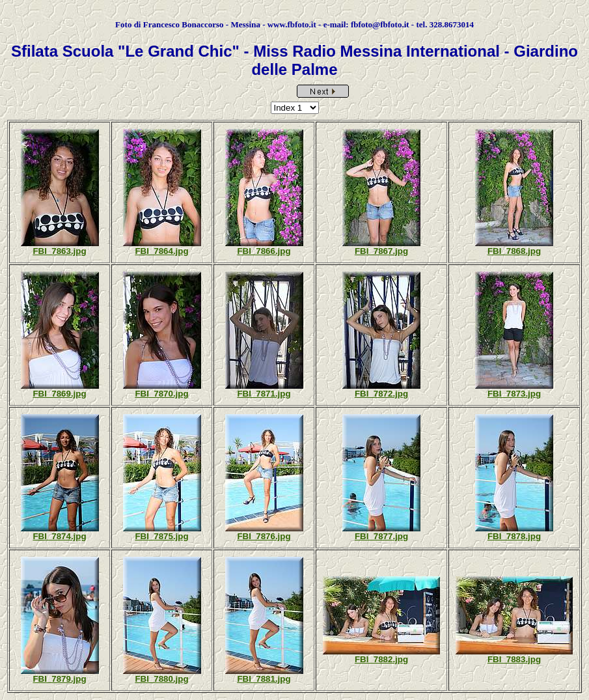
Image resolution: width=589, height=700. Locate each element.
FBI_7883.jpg (514, 659)
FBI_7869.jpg (59, 394)
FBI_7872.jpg (381, 394)
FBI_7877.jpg (381, 536)
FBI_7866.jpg (264, 251)
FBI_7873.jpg (514, 394)
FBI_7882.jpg (381, 659)
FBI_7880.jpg (161, 679)
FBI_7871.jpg (264, 394)
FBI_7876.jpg (264, 536)
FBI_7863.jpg (59, 251)
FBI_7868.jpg (514, 251)
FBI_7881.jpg (264, 679)
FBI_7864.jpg (161, 251)
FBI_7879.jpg (59, 679)
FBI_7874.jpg (59, 536)
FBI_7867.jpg (381, 251)
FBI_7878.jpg (514, 536)
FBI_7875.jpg (161, 536)
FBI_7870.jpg (161, 394)
